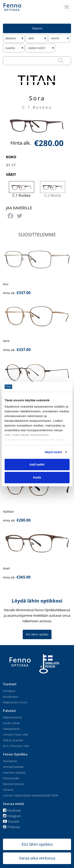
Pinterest (11, 827)
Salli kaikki (37, 464)
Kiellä (37, 477)
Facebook (12, 810)
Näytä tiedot (53, 452)
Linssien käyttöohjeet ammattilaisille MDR (31, 795)
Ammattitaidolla (13, 767)
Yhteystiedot (11, 778)
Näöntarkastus (13, 717)
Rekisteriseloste (14, 784)
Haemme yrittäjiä (14, 773)
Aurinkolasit (11, 697)
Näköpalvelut (11, 729)
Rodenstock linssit (15, 702)
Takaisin (37, 28)
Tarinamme (10, 761)
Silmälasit (9, 691)
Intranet (8, 790)
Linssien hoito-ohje (16, 734)
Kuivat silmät (11, 723)
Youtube (11, 821)
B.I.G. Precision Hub (16, 746)
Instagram (12, 816)
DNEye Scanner (13, 740)
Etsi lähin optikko (37, 634)
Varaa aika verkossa (37, 858)
